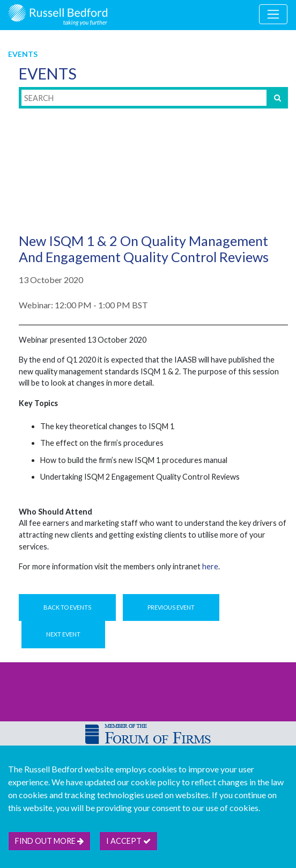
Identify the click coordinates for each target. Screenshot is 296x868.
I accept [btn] (128, 841)
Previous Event (171, 607)
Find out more (49, 841)
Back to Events (67, 607)
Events (23, 54)
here (210, 566)
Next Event (63, 634)
